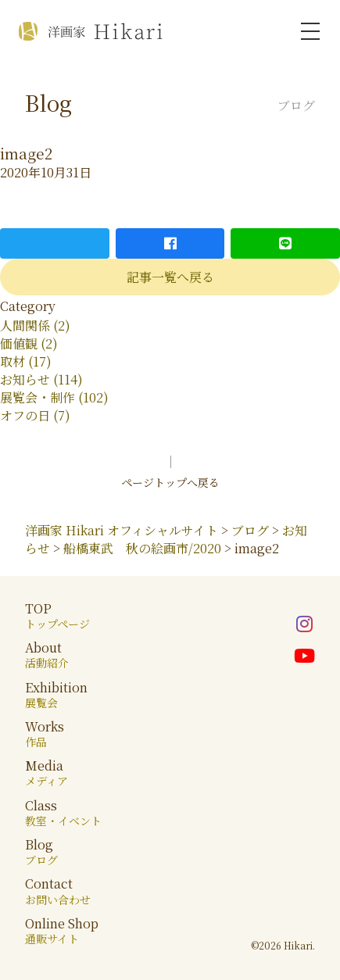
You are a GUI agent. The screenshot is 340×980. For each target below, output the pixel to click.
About (47, 655)
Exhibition (56, 694)
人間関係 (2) (35, 325)
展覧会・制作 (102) (54, 397)
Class (63, 812)
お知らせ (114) (41, 379)
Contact (58, 891)
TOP (57, 615)
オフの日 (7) (35, 415)
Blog (41, 851)
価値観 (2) (29, 343)
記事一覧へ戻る (170, 277)
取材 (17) (26, 361)
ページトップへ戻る (170, 482)
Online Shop (62, 930)
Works (45, 733)
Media (47, 773)
